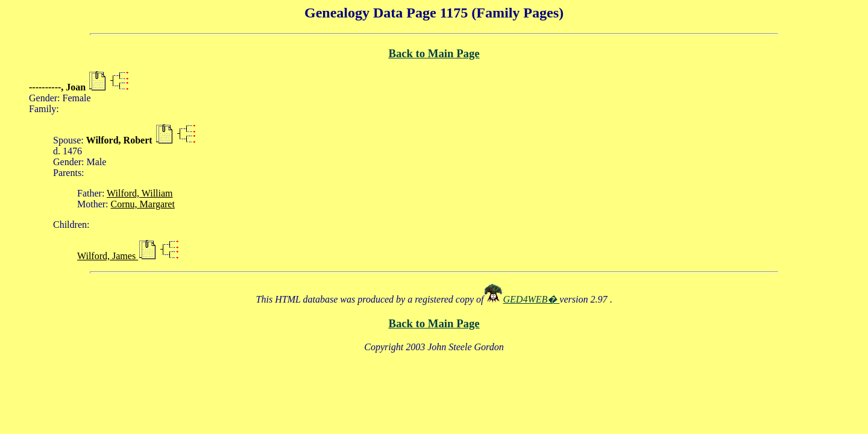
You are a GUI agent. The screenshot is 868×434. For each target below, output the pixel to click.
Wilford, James (108, 256)
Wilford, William (140, 193)
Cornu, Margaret (143, 204)
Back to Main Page (434, 53)
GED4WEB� (532, 299)
